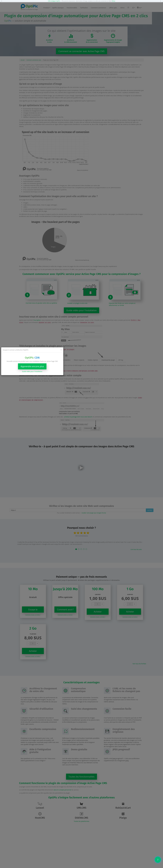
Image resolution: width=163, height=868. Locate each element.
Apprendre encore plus (32, 366)
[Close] (61, 350)
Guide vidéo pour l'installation (32, 371)
